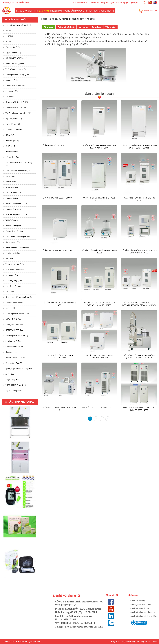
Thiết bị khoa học (97, 3)
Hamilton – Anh (12, 352)
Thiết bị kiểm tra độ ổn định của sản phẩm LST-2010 (99, 146)
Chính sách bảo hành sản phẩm (144, 616)
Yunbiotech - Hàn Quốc (15, 264)
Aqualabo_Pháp (12, 80)
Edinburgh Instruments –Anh (17, 314)
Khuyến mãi (56, 11)
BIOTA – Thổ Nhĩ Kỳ (13, 319)
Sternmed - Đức (12, 91)
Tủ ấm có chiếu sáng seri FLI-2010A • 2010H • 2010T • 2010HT (139, 146)
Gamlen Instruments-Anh (16, 108)
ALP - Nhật (10, 374)
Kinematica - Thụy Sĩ (13, 363)
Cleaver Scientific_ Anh (14, 231)
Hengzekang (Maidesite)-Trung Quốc (20, 297)
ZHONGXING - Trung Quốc (16, 385)
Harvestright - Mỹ (12, 141)
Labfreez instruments (14, 303)
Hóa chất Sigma (12, 135)
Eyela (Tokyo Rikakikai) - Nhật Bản (19, 369)
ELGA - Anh (10, 292)
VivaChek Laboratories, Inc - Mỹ (18, 113)
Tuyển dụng (100, 11)
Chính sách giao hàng (140, 608)
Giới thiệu (33, 11)
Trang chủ (21, 11)
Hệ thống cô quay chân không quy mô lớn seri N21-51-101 (139, 356)
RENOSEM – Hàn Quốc (14, 270)
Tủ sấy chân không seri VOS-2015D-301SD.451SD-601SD (139, 251)
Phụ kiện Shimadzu (13, 209)
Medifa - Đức (11, 182)
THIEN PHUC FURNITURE (15, 86)
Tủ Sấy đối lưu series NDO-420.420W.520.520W (99, 356)
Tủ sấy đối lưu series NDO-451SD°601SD (60, 356)
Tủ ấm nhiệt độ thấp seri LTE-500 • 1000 (139, 199)
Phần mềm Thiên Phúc (81, 3)
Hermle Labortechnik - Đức (16, 204)
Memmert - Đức (12, 275)
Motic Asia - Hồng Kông (15, 64)
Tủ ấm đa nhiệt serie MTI (54, 145)
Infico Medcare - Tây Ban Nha (17, 248)
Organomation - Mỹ (13, 53)
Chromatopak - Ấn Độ (14, 347)
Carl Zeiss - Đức (11, 146)
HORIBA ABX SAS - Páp (14, 330)
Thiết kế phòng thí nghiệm (16, 69)
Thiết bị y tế (110, 3)
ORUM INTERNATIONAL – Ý (16, 58)
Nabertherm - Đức (13, 242)
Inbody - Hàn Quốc (13, 226)
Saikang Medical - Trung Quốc (17, 75)
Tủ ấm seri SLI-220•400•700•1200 (57, 250)
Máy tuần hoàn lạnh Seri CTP (96, 408)
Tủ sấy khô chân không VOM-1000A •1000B (99, 251)
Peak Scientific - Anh (13, 286)
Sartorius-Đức (11, 176)
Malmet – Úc (10, 308)
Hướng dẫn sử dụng (73, 11)
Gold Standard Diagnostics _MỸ (18, 171)
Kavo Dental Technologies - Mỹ (18, 237)
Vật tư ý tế (134, 3)
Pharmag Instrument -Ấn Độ (17, 336)
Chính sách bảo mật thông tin (143, 612)
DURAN (8, 42)
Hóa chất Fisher (12, 187)
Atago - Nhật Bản (12, 380)
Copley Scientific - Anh (14, 325)
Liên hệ (111, 11)
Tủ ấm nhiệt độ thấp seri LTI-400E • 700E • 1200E (99, 199)
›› (108, 419)
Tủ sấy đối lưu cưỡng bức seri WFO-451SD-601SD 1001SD (99, 304)
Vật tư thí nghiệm (122, 3)
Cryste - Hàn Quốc (13, 47)
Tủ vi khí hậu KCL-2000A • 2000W (57, 198)
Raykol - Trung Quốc (13, 391)
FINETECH (10, 36)
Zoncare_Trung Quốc (14, 281)
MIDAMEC (10, 31)
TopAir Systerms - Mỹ (14, 119)
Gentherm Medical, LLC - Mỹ (17, 102)
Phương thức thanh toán (141, 604)
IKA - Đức (9, 259)
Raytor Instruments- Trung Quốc (18, 25)
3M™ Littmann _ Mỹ (13, 193)
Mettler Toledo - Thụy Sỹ (15, 358)
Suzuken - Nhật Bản (13, 341)
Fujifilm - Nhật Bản (13, 253)
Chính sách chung (138, 601)
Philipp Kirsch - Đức (13, 124)
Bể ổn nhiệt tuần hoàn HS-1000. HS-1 (60, 409)
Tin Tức (89, 11)
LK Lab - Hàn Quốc (13, 157)
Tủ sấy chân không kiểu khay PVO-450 (60, 304)
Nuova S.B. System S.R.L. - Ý (16, 215)
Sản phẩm (44, 11)
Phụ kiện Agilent (12, 198)
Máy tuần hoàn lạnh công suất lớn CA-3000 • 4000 (139, 409)
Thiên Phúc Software (14, 130)
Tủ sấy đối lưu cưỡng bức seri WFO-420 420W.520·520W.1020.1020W (139, 304)
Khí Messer (10, 97)
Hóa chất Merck (12, 152)
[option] (20, 423)
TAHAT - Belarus (12, 220)
